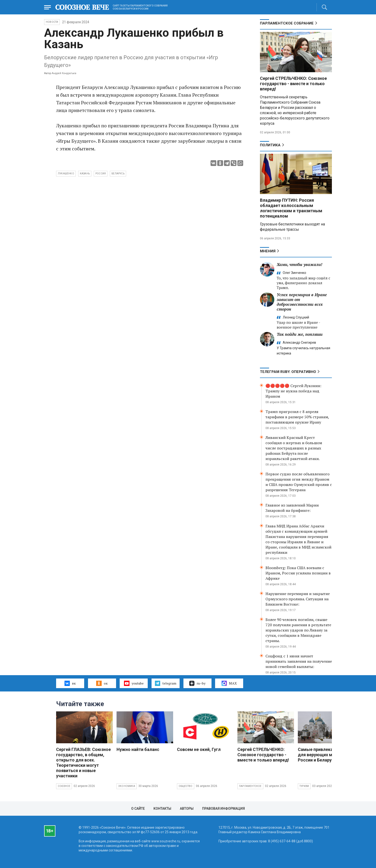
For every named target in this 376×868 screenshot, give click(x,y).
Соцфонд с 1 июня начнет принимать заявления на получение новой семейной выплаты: (299, 661)
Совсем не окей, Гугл (199, 749)
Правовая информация (223, 809)
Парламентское (250, 786)
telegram (166, 683)
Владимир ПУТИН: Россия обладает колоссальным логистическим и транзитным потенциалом (291, 208)
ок (102, 683)
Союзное (64, 786)
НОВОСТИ (52, 22)
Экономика (127, 786)
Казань (85, 174)
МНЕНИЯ (268, 251)
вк (70, 683)
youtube (134, 683)
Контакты (162, 809)
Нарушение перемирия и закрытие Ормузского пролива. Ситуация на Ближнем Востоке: (298, 599)
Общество (186, 786)
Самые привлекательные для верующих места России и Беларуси (324, 755)
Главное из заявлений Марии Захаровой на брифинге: (292, 508)
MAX (229, 683)
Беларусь (118, 174)
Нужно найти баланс (138, 749)
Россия (101, 174)
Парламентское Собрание (287, 23)
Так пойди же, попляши (300, 334)
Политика (270, 145)
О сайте (138, 809)
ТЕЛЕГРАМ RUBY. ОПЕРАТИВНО (288, 372)
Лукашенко (66, 174)
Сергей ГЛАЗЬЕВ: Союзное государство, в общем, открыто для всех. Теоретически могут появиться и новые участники (83, 763)
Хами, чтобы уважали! (300, 264)
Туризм (304, 786)
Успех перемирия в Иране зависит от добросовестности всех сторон (302, 302)
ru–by (197, 683)
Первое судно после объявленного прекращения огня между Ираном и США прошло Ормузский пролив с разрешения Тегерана (299, 482)
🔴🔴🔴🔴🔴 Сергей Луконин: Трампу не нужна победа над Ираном (293, 391)
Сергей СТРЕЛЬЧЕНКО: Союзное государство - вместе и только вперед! (293, 84)
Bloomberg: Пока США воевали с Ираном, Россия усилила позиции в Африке (298, 573)
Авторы (187, 809)
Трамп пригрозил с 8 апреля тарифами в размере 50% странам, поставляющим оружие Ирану (297, 417)
